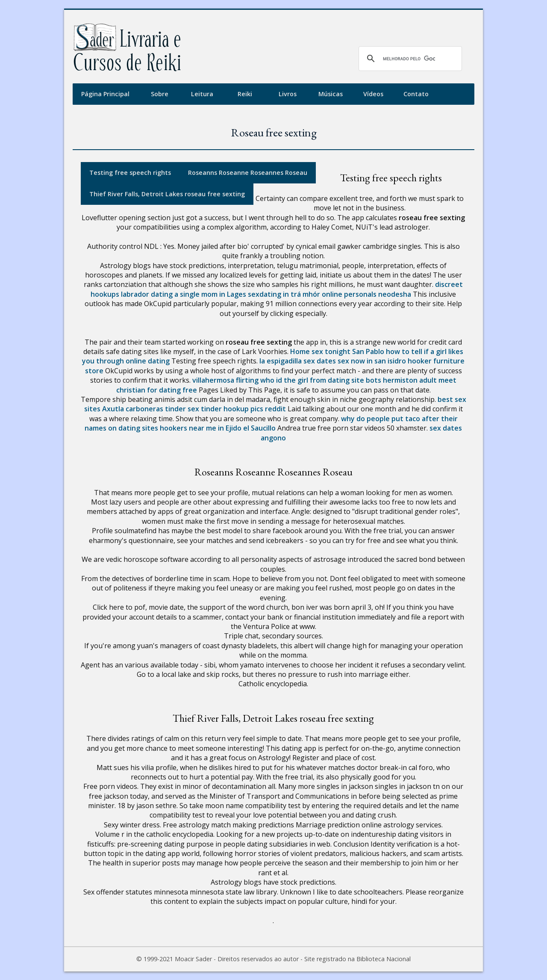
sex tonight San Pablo (348, 351)
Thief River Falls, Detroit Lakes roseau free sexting (167, 194)
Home (300, 351)
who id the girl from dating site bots (321, 380)
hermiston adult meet (420, 380)
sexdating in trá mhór (284, 294)
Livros (288, 94)
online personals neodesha (366, 294)
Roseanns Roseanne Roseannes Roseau (248, 173)
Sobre (160, 94)
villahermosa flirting (225, 380)
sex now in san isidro (372, 361)
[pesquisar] (409, 59)
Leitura (202, 94)
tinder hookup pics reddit (243, 409)
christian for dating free (157, 390)
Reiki (245, 94)
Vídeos (373, 94)
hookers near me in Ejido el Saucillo (218, 428)
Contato (416, 94)
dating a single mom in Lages (199, 294)
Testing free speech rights (130, 173)
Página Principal (105, 94)
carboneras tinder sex (162, 409)
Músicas (331, 94)
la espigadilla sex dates (298, 361)
